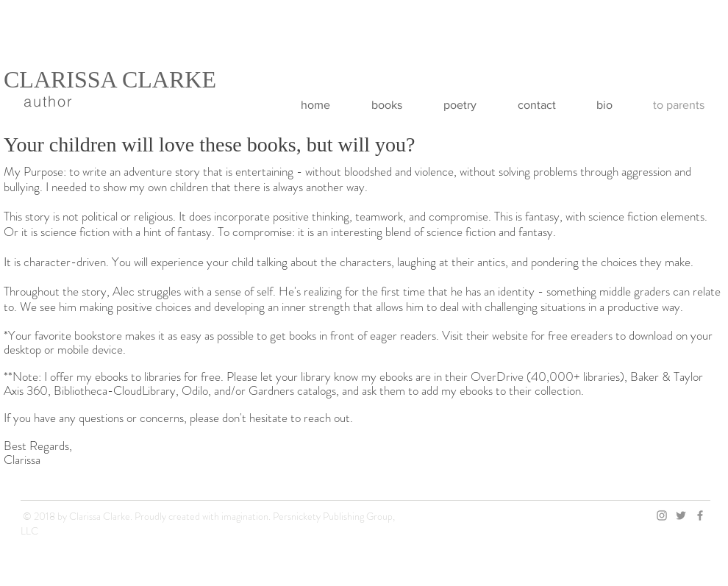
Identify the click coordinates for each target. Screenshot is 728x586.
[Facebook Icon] (700, 515)
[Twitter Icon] (681, 515)
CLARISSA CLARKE (110, 79)
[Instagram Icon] (662, 515)
